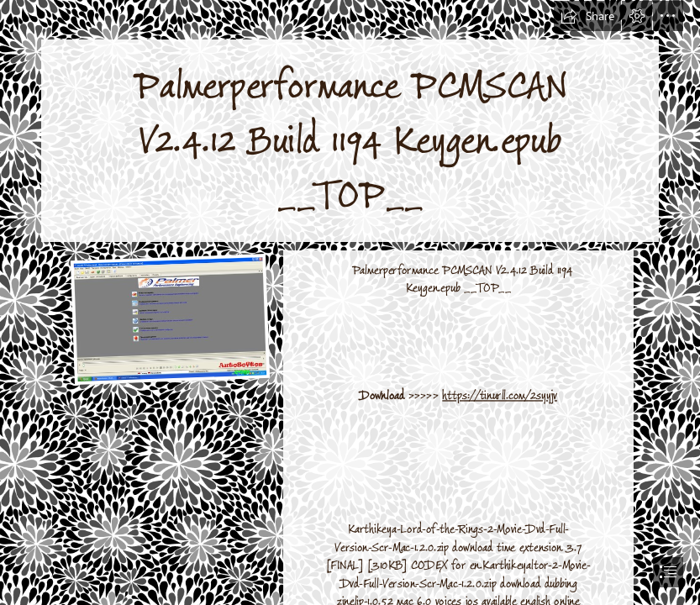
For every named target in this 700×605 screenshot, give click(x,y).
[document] (350, 302)
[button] (587, 16)
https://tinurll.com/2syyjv (500, 395)
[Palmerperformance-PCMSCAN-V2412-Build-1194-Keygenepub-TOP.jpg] (169, 318)
